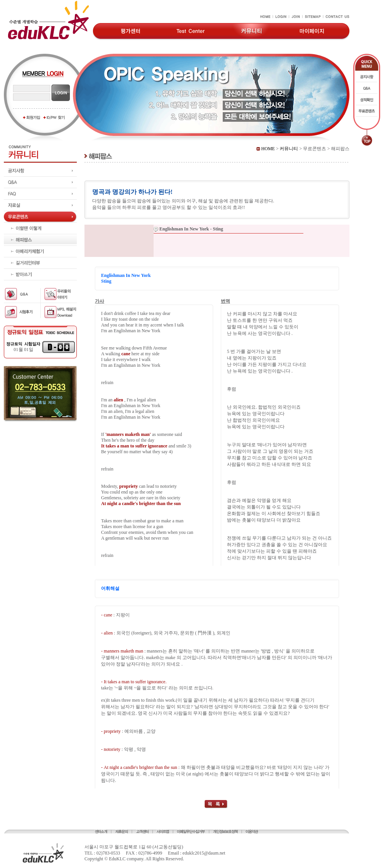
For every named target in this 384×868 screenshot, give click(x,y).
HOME (266, 149)
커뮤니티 (289, 149)
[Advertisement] (40, 458)
